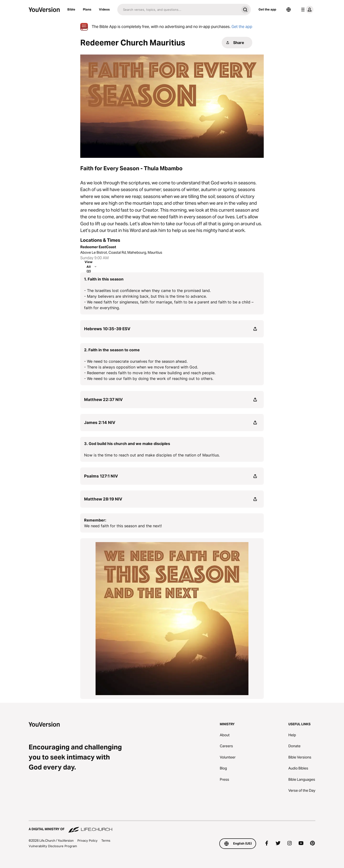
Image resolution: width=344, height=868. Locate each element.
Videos (104, 9)
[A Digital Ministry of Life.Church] (172, 827)
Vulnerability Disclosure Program (53, 846)
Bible (71, 9)
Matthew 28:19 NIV (103, 499)
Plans (87, 9)
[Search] (178, 10)
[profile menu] (306, 10)
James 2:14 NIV (100, 423)
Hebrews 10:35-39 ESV (107, 329)
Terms (106, 841)
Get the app (267, 9)
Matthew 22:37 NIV (103, 400)
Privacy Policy (87, 841)
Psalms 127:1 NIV (101, 476)
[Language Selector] (289, 10)
